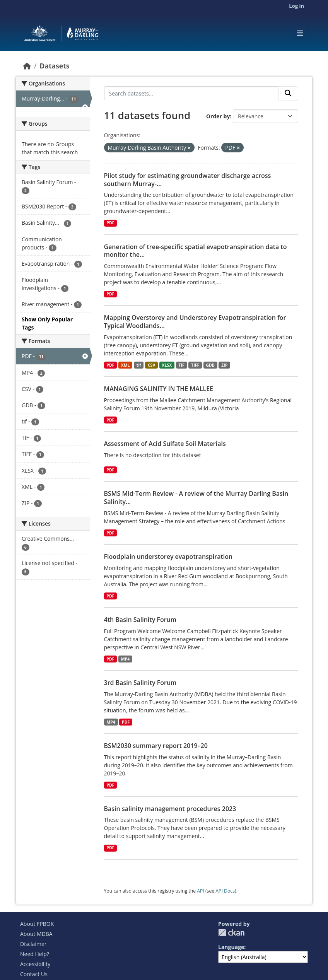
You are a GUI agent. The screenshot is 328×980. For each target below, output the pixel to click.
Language (231, 947)
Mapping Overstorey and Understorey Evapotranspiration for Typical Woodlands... (195, 322)
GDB (210, 365)
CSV (151, 365)
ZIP (224, 365)
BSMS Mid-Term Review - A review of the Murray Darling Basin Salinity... (196, 498)
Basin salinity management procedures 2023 (170, 809)
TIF (182, 365)
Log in (296, 6)
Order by (218, 116)
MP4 (126, 659)
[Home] (27, 66)
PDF (110, 223)
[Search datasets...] (191, 93)
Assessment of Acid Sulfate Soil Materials (165, 444)
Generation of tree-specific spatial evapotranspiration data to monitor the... (196, 251)
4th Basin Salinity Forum (140, 620)
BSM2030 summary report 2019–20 (156, 746)
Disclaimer (33, 944)
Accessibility (35, 964)
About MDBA (36, 934)
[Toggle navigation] (300, 33)
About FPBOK (37, 924)
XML (126, 365)
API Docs (225, 891)
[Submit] (288, 93)
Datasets (54, 66)
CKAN (231, 933)
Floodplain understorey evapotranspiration (168, 557)
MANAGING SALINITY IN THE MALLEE (159, 389)
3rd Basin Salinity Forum (140, 683)
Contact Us (34, 974)
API (201, 891)
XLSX (167, 365)
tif (139, 365)
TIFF (195, 365)
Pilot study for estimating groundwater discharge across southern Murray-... (188, 180)
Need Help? (35, 954)
